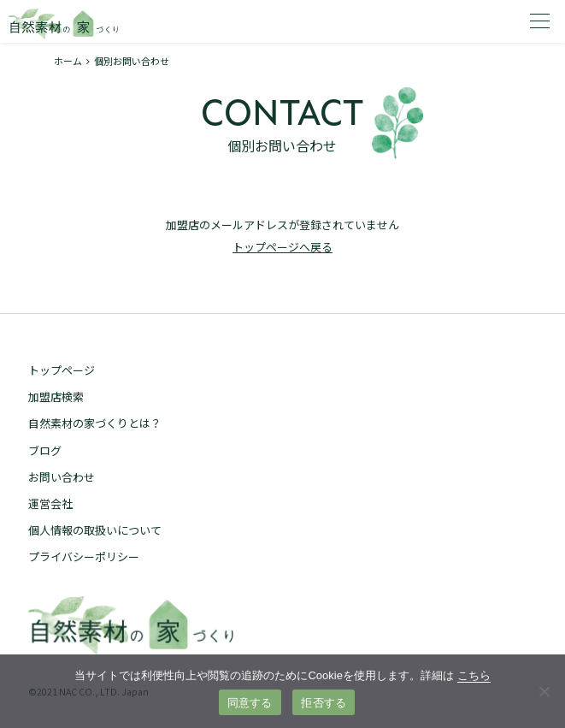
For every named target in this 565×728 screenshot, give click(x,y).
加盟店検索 (56, 397)
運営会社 (50, 503)
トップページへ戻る (282, 247)
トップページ (62, 370)
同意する (250, 703)
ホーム (68, 61)
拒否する (324, 703)
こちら (474, 675)
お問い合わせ (62, 477)
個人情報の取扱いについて (95, 530)
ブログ (45, 450)
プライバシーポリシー (84, 556)
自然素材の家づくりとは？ (95, 423)
